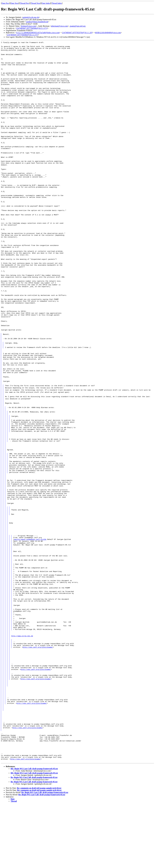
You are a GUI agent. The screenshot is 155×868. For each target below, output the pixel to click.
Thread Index (57, 3)
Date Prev (5, 3)
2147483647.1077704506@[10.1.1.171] (32, 28)
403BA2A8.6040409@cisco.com (108, 33)
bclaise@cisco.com (29, 26)
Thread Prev (25, 3)
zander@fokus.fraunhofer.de (37, 22)
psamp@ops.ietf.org (78, 26)
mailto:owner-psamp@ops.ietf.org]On (30, 578)
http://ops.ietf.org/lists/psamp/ (38, 700)
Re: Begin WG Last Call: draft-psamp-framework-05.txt (34, 841)
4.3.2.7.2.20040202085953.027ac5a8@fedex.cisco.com (38, 33)
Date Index (46, 3)
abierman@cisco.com (59, 26)
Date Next (15, 3)
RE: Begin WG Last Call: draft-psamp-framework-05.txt (34, 832)
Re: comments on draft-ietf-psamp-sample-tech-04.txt (39, 852)
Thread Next (35, 3)
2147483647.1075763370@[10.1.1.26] (77, 33)
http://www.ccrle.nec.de (22, 687)
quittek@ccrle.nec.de (31, 17)
